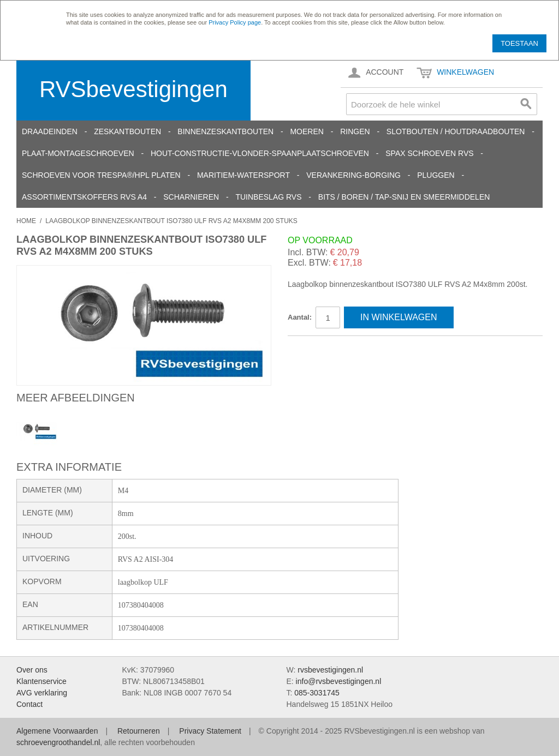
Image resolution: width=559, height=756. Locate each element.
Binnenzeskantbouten (225, 131)
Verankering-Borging (353, 175)
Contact (29, 704)
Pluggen (436, 175)
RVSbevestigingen (133, 89)
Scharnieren (191, 197)
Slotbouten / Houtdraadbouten (456, 131)
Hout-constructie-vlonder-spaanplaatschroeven (260, 153)
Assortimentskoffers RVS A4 (84, 197)
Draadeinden (50, 131)
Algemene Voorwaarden (57, 731)
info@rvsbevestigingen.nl (339, 681)
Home (26, 221)
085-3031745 (317, 693)
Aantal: (300, 317)
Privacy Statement (210, 731)
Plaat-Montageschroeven (78, 153)
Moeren (307, 131)
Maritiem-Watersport (243, 175)
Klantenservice (41, 681)
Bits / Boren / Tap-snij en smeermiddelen (404, 197)
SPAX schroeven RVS (429, 153)
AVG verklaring (42, 693)
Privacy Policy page (235, 22)
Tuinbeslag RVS (268, 197)
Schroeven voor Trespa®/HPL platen (101, 175)
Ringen (355, 131)
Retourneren (139, 731)
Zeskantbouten (127, 131)
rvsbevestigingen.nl (330, 670)
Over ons (32, 670)
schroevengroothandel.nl (58, 742)
